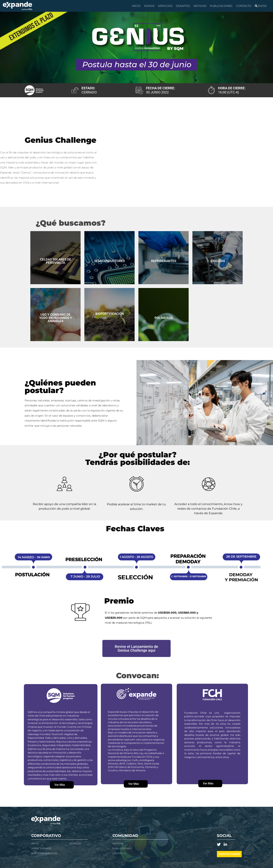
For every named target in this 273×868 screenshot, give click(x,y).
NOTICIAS (118, 843)
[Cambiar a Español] (265, 6)
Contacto (244, 6)
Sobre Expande (41, 848)
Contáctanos (229, 854)
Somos (149, 6)
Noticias (200, 6)
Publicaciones (221, 6)
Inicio (136, 6)
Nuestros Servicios (44, 853)
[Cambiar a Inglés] (260, 6)
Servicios (165, 6)
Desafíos (183, 6)
